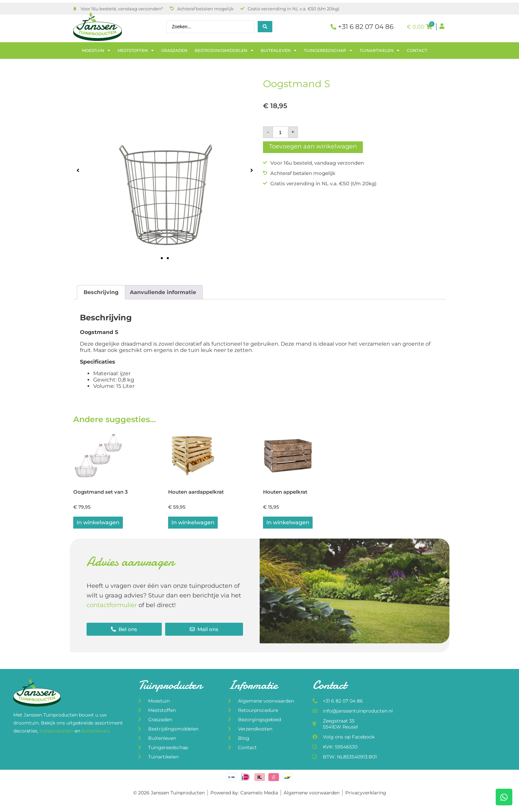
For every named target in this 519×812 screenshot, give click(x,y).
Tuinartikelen (380, 51)
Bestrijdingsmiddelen (224, 51)
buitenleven (95, 733)
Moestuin (96, 51)
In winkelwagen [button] (98, 525)
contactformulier (112, 607)
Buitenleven (279, 51)
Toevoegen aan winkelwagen (313, 146)
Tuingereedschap (328, 51)
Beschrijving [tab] (101, 292)
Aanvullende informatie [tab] (163, 292)
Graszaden (174, 50)
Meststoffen (136, 51)
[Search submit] (265, 27)
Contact (417, 50)
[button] (78, 170)
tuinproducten (57, 733)
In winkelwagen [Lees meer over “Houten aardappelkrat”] (193, 525)
